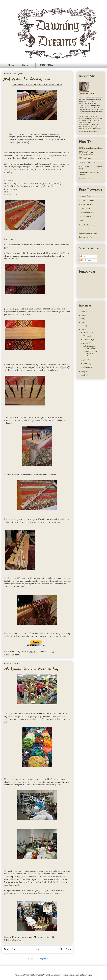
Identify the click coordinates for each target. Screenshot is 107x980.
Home (11, 65)
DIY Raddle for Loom (87, 162)
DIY (12, 655)
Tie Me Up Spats (85, 217)
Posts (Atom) (43, 959)
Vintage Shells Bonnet (88, 200)
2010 (83, 329)
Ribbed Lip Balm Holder (88, 225)
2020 (83, 312)
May (85, 360)
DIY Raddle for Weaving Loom (27, 79)
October (87, 336)
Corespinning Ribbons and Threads (89, 174)
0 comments (43, 937)
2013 (83, 319)
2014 (83, 315)
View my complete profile (89, 132)
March (86, 364)
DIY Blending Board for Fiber (91, 148)
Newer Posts (10, 949)
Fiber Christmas (43, 714)
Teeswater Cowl (85, 196)
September (88, 340)
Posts (83, 256)
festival (13, 940)
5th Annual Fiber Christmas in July (31, 669)
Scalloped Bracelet (86, 204)
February (87, 367)
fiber (19, 940)
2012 (83, 322)
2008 (83, 375)
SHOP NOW (46, 65)
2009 (83, 372)
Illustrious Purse (85, 229)
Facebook (27, 65)
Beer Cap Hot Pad (85, 237)
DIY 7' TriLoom (85, 158)
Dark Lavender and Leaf (88, 233)
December (87, 332)
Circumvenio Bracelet (87, 213)
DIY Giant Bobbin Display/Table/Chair (87, 153)
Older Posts (65, 949)
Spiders (81, 221)
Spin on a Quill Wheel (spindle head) (91, 168)
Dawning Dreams (88, 94)
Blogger (89, 975)
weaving (18, 655)
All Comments (87, 260)
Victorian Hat (84, 179)
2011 (83, 326)
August (86, 343)
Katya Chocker (84, 208)
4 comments (43, 652)
